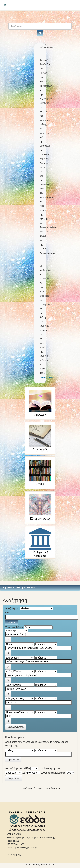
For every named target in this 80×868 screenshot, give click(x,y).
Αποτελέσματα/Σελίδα (18, 768)
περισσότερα (46, 377)
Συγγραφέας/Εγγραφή (53, 773)
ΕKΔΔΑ (50, 865)
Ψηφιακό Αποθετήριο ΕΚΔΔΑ (19, 588)
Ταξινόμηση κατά (51, 768)
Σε (24, 773)
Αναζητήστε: (12, 608)
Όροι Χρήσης (14, 854)
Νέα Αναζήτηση (16, 727)
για (7, 613)
